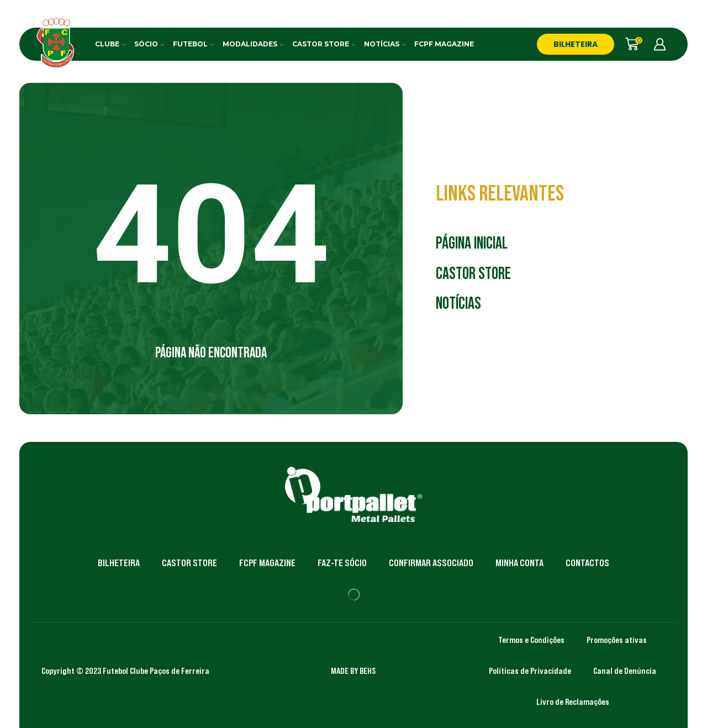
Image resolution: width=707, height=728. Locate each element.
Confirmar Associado (431, 563)
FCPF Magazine (444, 44)
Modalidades (253, 44)
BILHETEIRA (576, 44)
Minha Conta (519, 563)
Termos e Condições (531, 640)
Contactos (587, 563)
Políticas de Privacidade (530, 671)
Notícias (385, 44)
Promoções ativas (617, 640)
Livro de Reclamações (573, 701)
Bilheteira (119, 563)
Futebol (193, 44)
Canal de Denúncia (625, 671)
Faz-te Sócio (342, 563)
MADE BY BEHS (353, 671)
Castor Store (324, 44)
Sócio (149, 44)
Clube (110, 44)
